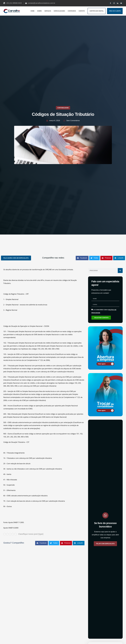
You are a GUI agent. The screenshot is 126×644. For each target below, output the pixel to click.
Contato (82, 11)
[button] (82, 258)
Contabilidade (63, 108)
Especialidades (59, 11)
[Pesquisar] (120, 271)
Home (32, 11)
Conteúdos (72, 11)
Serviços (48, 11)
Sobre (39, 11)
